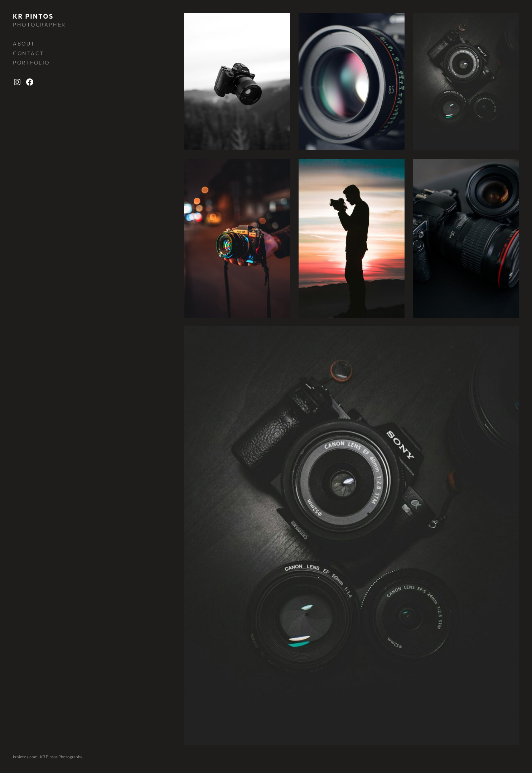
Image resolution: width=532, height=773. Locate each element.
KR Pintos (33, 16)
